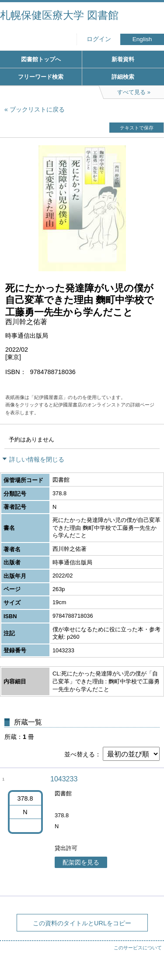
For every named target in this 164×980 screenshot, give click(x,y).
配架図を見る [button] (81, 862)
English (142, 39)
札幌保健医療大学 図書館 (59, 15)
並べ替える (80, 754)
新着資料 (123, 59)
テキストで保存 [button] (137, 128)
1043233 (64, 779)
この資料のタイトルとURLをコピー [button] (82, 923)
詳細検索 (123, 77)
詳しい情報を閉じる (37, 459)
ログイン (99, 39)
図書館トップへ (41, 59)
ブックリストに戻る (37, 109)
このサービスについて (138, 948)
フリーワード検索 (41, 77)
